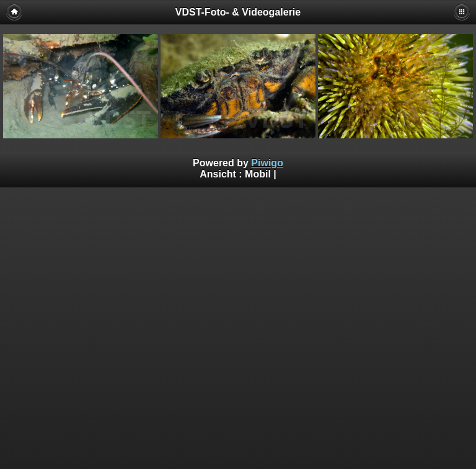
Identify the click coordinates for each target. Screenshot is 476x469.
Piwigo (267, 163)
